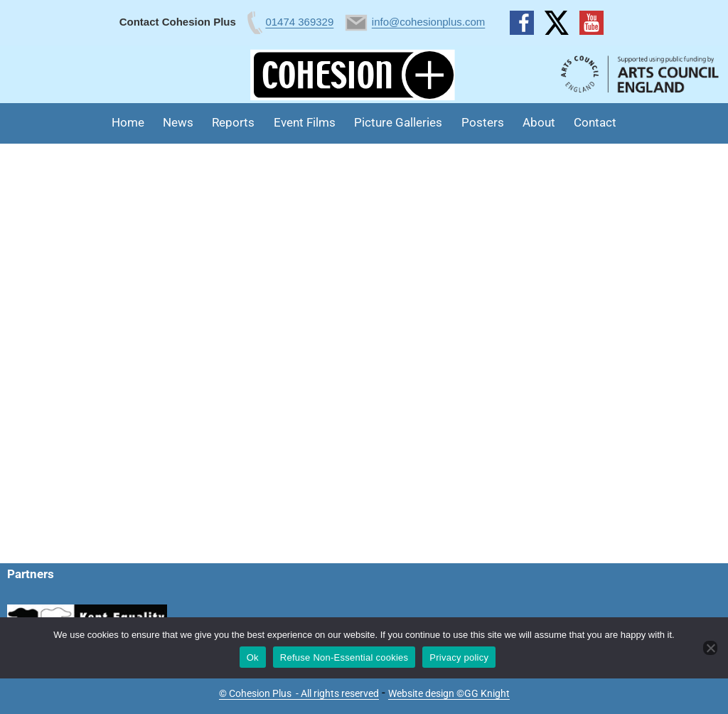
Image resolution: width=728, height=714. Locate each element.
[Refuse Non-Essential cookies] (710, 648)
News (178, 122)
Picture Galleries (398, 122)
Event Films (305, 122)
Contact (595, 122)
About (539, 122)
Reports (233, 122)
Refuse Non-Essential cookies (344, 657)
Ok (253, 657)
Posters (483, 122)
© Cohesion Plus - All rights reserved (299, 693)
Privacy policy (459, 657)
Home (128, 122)
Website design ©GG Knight (449, 693)
